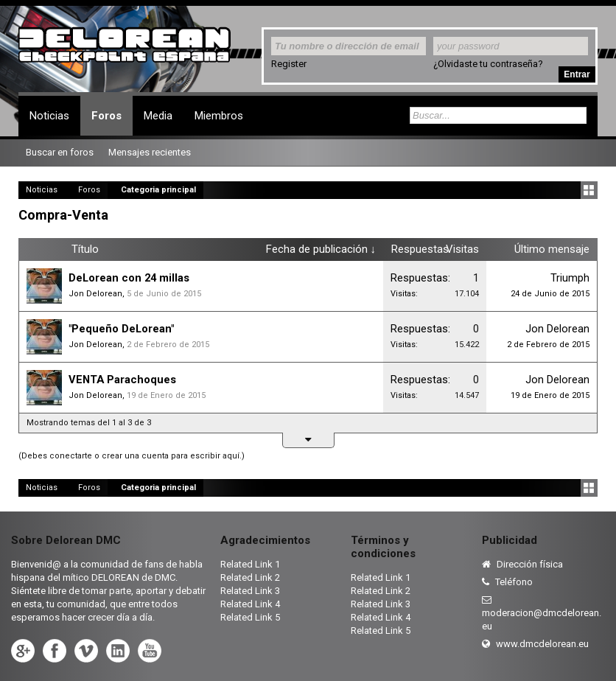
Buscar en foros (60, 152)
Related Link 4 (250, 604)
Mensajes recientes (150, 152)
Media (158, 116)
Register (289, 64)
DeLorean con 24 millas (129, 278)
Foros (106, 116)
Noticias (49, 116)
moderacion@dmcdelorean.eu (542, 613)
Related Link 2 (250, 577)
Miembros (219, 116)
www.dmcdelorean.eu (535, 644)
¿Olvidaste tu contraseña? (488, 64)
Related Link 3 (250, 591)
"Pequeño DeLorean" (121, 329)
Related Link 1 (250, 564)
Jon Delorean (95, 294)
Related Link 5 (250, 617)
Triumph (570, 278)
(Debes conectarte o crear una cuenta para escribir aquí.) (132, 456)
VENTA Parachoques (122, 380)
